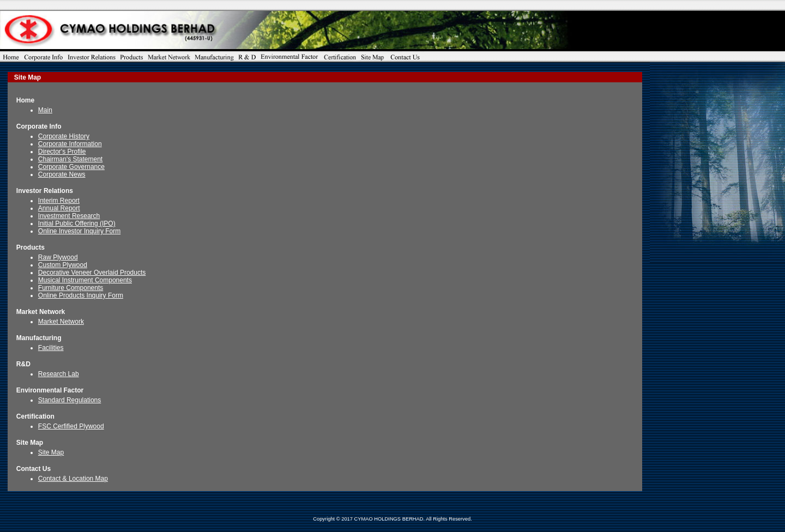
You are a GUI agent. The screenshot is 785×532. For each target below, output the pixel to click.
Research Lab (59, 374)
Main (45, 110)
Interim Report (59, 201)
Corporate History (64, 136)
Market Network (61, 322)
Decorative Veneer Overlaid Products (92, 273)
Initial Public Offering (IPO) (77, 223)
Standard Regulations (70, 400)
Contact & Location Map (73, 479)
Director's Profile (62, 152)
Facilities (51, 348)
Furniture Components (71, 288)
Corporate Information (70, 144)
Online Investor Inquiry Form (79, 231)
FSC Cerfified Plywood (71, 426)
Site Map (51, 452)
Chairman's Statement (70, 159)
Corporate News (62, 174)
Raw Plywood (58, 257)
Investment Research (69, 216)
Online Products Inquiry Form (81, 295)
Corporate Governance (71, 167)
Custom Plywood (63, 265)
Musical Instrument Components (85, 280)
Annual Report (59, 208)
